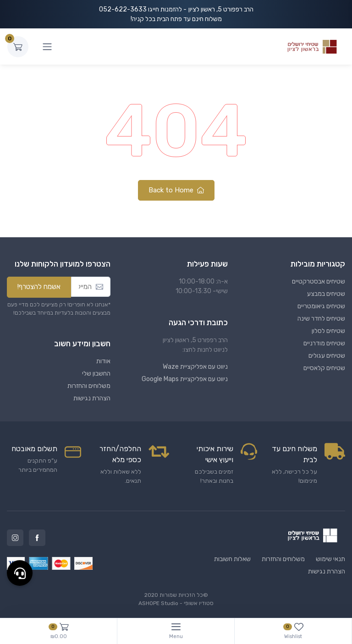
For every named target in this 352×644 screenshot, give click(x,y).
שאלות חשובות (232, 559)
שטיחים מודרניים (324, 343)
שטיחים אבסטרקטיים (319, 281)
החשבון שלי (96, 374)
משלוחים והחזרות (89, 386)
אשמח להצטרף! (39, 287)
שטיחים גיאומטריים (321, 306)
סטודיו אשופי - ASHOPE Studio (176, 603)
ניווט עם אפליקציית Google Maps (185, 379)
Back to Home (176, 190)
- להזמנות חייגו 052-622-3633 (143, 9)
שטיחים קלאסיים (324, 368)
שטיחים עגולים (327, 356)
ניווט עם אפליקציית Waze (195, 367)
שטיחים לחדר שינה (321, 319)
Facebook (37, 538)
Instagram (15, 538)
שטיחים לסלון (328, 331)
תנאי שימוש (330, 559)
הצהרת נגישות (92, 398)
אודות (103, 361)
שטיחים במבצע (326, 294)
